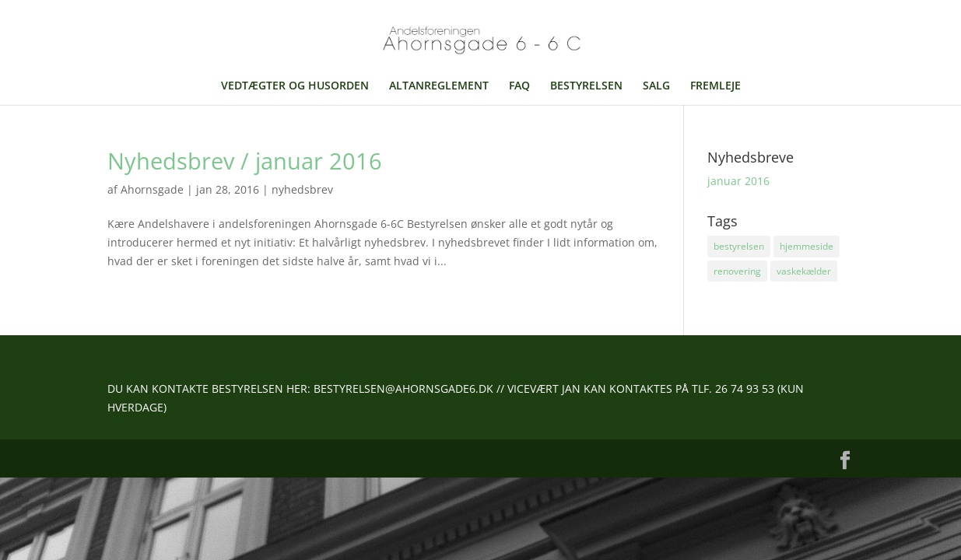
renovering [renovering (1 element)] (737, 271)
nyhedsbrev (302, 189)
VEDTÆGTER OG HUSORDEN (295, 86)
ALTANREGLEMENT (439, 86)
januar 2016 (738, 181)
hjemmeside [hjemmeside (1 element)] (807, 246)
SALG (656, 86)
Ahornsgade (152, 189)
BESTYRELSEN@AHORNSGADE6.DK (403, 388)
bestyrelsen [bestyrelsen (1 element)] (739, 246)
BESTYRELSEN (586, 86)
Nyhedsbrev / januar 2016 (245, 161)
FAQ (519, 86)
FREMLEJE (715, 86)
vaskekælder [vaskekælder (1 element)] (804, 271)
